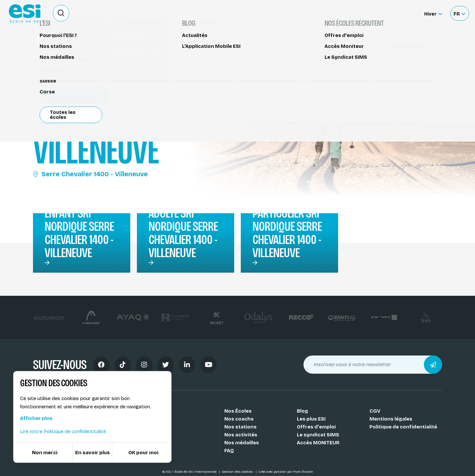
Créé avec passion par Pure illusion (286, 472)
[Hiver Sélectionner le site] (433, 13)
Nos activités (241, 435)
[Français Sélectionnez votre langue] (459, 13)
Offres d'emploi (316, 427)
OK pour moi (143, 453)
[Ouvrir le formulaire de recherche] (61, 13)
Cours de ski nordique (63, 45)
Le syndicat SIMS (318, 435)
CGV (375, 411)
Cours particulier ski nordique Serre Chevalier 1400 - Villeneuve (287, 226)
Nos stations (240, 427)
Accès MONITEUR (318, 443)
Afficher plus (36, 418)
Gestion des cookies (238, 472)
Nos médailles (242, 443)
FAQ (229, 451)
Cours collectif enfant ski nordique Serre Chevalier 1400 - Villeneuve (80, 226)
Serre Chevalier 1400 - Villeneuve (90, 174)
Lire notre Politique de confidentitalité (63, 431)
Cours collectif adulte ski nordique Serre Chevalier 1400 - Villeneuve (184, 226)
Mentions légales (391, 419)
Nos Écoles (238, 411)
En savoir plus (93, 453)
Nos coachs (239, 419)
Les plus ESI (311, 419)
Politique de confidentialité (403, 427)
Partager (386, 60)
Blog (302, 411)
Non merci (45, 453)
